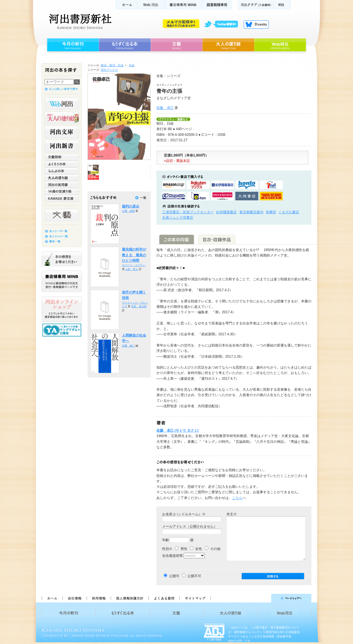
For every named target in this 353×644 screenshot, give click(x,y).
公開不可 (194, 576)
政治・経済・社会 (112, 65)
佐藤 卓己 (165, 108)
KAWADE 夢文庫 (62, 198)
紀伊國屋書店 (226, 212)
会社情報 (74, 598)
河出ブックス (109, 70)
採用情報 (98, 598)
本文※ (232, 514)
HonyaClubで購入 (174, 196)
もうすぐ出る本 (125, 45)
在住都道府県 (172, 556)
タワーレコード (271, 196)
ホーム (126, 5)
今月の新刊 (72, 45)
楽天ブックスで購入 (198, 185)
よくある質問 (164, 598)
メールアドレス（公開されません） (190, 526)
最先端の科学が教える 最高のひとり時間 (134, 255)
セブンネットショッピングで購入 (271, 185)
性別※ (167, 549)
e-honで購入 (198, 196)
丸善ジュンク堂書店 (178, 218)
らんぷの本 (62, 171)
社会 (132, 65)
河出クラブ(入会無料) (256, 5)
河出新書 (62, 146)
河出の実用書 (62, 185)
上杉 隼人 (132, 269)
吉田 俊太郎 (139, 306)
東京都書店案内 (251, 212)
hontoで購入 (247, 185)
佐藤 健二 (128, 346)
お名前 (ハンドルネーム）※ (184, 514)
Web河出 (151, 5)
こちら (237, 498)
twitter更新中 (223, 24)
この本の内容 (177, 239)
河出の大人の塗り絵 (62, 118)
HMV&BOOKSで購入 (222, 196)
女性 (196, 549)
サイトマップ (195, 598)
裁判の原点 (131, 206)
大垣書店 (247, 196)
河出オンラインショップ (62, 309)
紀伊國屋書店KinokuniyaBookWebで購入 (222, 185)
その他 (213, 549)
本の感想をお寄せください (62, 259)
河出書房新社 (79, 21)
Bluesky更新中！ (256, 24)
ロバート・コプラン (134, 265)
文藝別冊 (62, 157)
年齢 (166, 540)
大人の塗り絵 (228, 45)
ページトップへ (264, 598)
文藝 (176, 45)
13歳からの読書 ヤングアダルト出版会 (63, 330)
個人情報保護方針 (129, 598)
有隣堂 (271, 212)
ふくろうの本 (62, 164)
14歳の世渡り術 (62, 191)
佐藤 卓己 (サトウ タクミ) (178, 430)
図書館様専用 (217, 5)
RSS (282, 5)
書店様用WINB (184, 5)
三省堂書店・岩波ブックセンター (188, 212)
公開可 (174, 576)
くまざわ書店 (289, 212)
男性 (181, 549)
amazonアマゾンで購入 (174, 185)
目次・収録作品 (217, 239)
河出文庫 (62, 132)
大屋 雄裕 (128, 211)
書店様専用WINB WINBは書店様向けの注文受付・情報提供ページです (62, 281)
